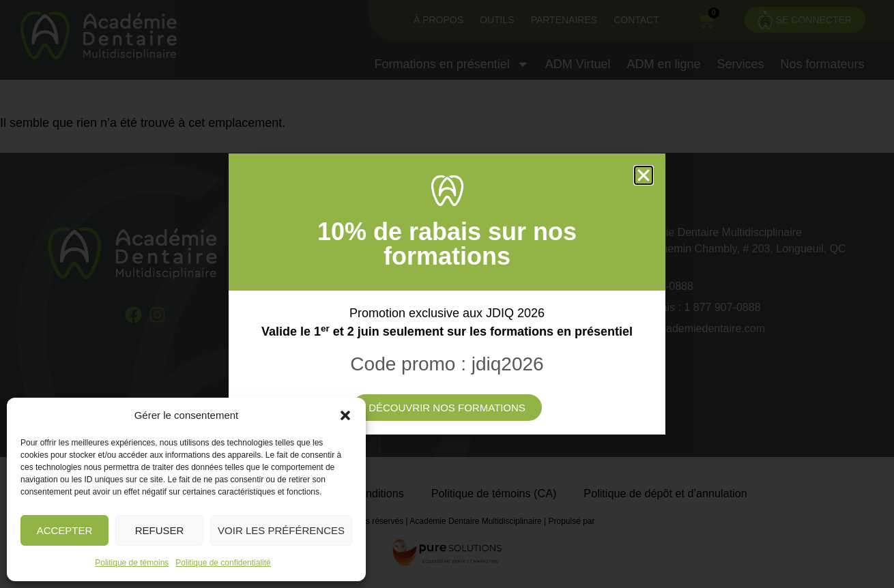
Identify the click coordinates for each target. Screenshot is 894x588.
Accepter (65, 530)
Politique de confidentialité (223, 563)
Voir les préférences (281, 530)
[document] (447, 294)
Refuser (160, 530)
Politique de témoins (132, 563)
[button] (345, 415)
